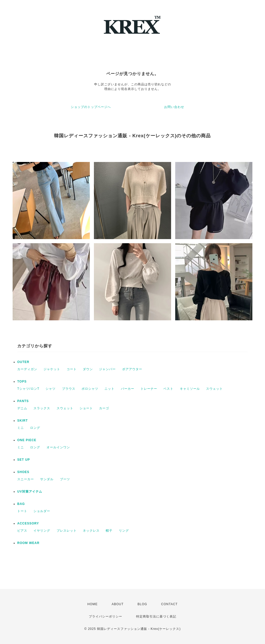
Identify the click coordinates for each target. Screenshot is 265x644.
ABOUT (118, 604)
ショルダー (42, 511)
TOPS (22, 382)
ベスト (168, 389)
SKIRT (23, 421)
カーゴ (104, 408)
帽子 (109, 531)
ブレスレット (67, 531)
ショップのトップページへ (91, 107)
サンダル (47, 479)
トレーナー (149, 389)
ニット (109, 389)
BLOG (142, 604)
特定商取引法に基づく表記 (156, 616)
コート (72, 369)
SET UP (24, 460)
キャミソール (190, 389)
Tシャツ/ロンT (28, 389)
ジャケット (52, 369)
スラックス (42, 408)
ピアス (22, 531)
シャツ (51, 389)
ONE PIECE (27, 440)
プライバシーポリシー (105, 616)
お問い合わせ (174, 107)
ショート (86, 408)
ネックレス (91, 531)
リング (124, 531)
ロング (35, 428)
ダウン (88, 369)
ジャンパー (107, 369)
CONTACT (169, 604)
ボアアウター (132, 369)
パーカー (128, 389)
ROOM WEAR (28, 543)
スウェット (214, 389)
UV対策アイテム (30, 492)
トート (22, 511)
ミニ (21, 428)
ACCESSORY (28, 523)
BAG (21, 504)
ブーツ (65, 479)
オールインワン (58, 447)
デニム (22, 408)
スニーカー (26, 479)
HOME (93, 604)
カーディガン (27, 369)
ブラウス (69, 389)
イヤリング (42, 531)
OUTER (23, 362)
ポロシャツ (90, 389)
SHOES (23, 472)
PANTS (23, 401)
